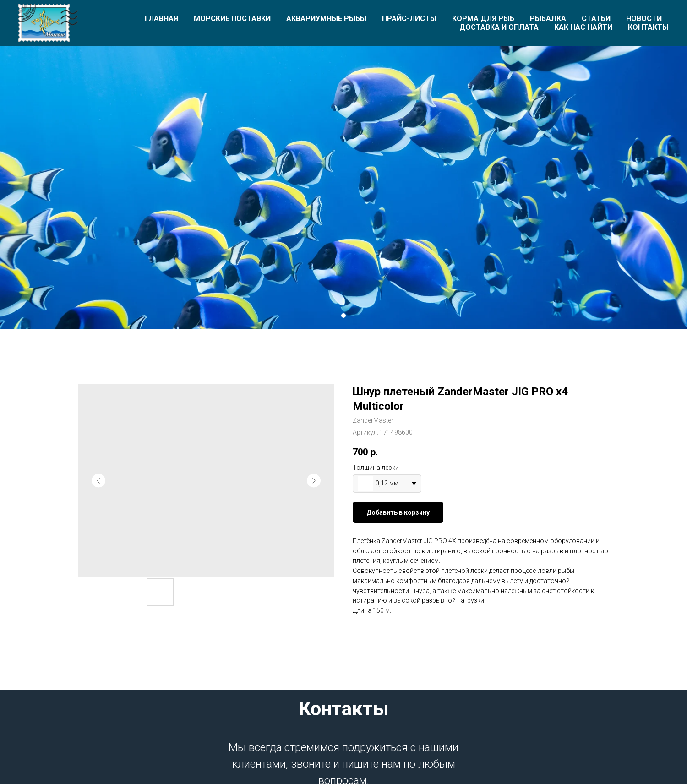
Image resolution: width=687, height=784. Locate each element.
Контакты (648, 27)
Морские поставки (232, 19)
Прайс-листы (409, 19)
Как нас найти (583, 27)
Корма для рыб (483, 19)
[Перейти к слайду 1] (343, 316)
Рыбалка (548, 19)
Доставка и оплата (499, 27)
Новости (644, 19)
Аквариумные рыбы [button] (326, 19)
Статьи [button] (596, 19)
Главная (161, 19)
